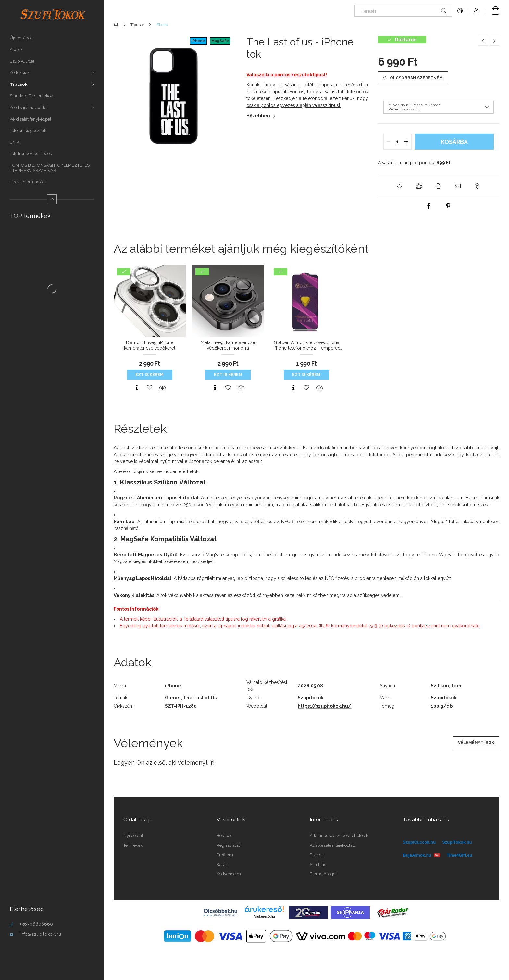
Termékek (133, 845)
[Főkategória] (117, 25)
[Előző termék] (483, 41)
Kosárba (454, 142)
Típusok (19, 84)
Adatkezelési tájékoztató (333, 845)
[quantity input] (397, 142)
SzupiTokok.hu (457, 842)
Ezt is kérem (149, 375)
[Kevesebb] (52, 199)
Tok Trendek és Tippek (31, 154)
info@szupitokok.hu (40, 934)
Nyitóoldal (133, 836)
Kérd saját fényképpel (31, 119)
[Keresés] (403, 11)
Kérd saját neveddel (29, 107)
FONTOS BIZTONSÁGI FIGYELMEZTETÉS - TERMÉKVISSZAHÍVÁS (50, 168)
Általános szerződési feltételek (339, 836)
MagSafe (220, 41)
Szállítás (318, 864)
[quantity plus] (406, 142)
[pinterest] (448, 206)
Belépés (224, 836)
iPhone (198, 41)
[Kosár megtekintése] (492, 11)
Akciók (16, 50)
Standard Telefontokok (31, 96)
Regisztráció (228, 845)
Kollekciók (20, 73)
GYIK (14, 142)
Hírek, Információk (27, 182)
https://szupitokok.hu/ (324, 706)
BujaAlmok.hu (422, 855)
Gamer (173, 698)
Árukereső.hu (264, 916)
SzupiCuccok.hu (419, 842)
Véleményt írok (476, 743)
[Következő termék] (494, 41)
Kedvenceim (229, 874)
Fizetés (317, 855)
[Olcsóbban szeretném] (413, 78)
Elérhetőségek (324, 874)
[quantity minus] (389, 142)
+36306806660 (36, 924)
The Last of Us (200, 698)
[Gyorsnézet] (137, 388)
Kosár (222, 864)
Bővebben (258, 116)
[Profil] (476, 11)
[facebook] (429, 206)
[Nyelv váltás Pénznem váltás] (460, 11)
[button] (400, 186)
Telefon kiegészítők (28, 130)
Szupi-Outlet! (23, 61)
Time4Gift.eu (459, 855)
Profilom (225, 855)
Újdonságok (21, 38)
